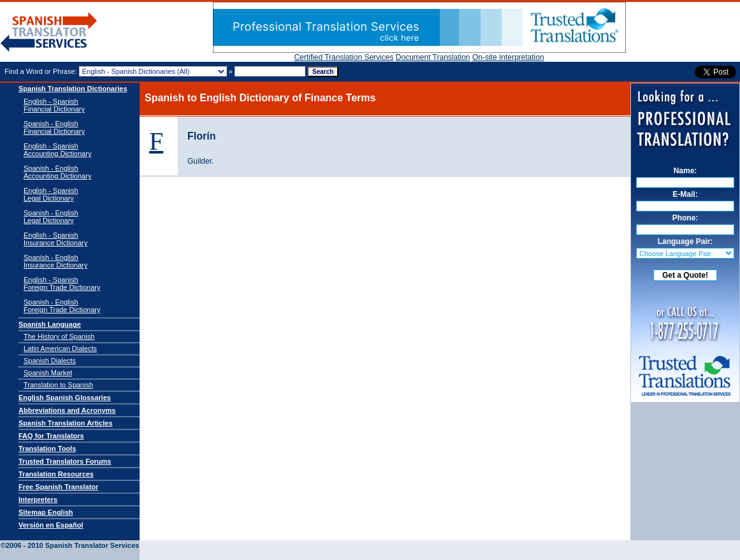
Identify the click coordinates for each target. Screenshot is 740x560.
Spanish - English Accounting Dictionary (57, 172)
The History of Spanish (59, 336)
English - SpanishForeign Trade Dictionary (62, 284)
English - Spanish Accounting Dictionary (57, 150)
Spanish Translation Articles (66, 423)
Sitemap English (46, 512)
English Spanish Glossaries (65, 398)
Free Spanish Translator (58, 487)
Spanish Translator (49, 32)
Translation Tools (47, 449)
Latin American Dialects (60, 348)
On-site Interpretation (508, 57)
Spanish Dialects (50, 361)
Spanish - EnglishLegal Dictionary (51, 217)
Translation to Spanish (58, 385)
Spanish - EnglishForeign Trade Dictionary (62, 306)
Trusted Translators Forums (65, 461)
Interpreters (38, 499)
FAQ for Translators (51, 436)
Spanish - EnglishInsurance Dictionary (55, 261)
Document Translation (433, 57)
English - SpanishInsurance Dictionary (55, 239)
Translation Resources (56, 474)
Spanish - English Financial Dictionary (54, 127)
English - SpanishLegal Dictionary (51, 194)
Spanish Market (48, 373)
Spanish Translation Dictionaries (73, 89)
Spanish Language (50, 324)
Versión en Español (51, 525)
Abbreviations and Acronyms (67, 410)
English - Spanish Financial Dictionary (54, 105)
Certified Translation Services (344, 57)
